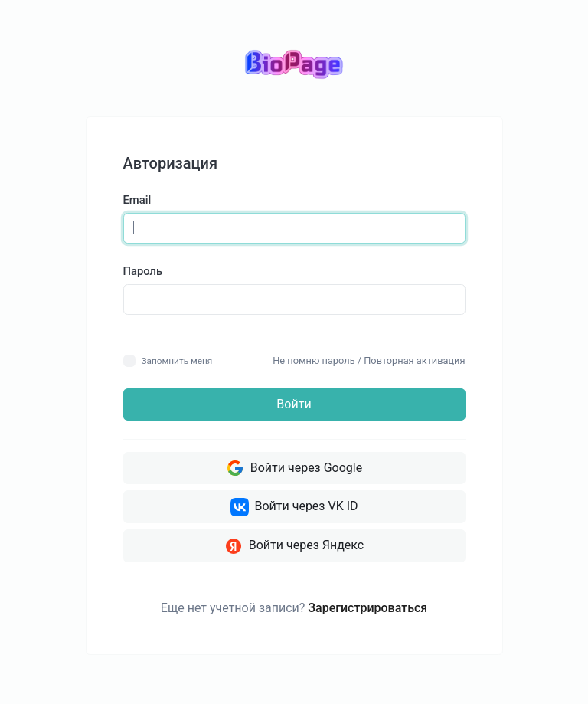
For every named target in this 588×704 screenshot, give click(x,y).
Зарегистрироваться (367, 608)
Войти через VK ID (294, 507)
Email (137, 200)
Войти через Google (294, 468)
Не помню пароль (314, 360)
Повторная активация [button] (414, 360)
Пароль (143, 271)
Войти (294, 404)
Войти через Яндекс (294, 546)
